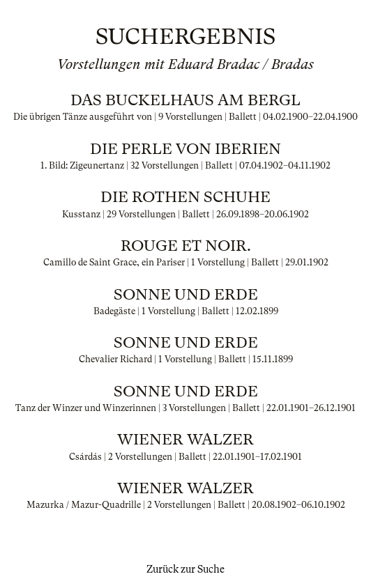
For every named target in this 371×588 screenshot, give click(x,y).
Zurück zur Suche (185, 569)
